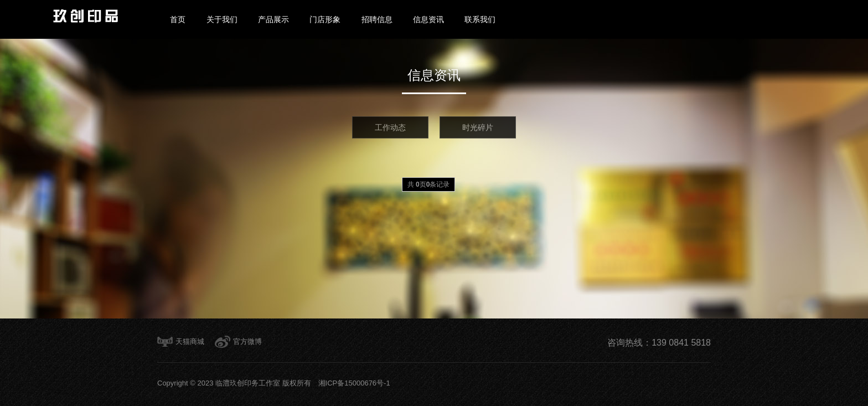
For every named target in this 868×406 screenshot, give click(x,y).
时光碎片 (478, 127)
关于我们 (222, 19)
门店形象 (325, 19)
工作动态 (390, 127)
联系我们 (480, 19)
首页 (178, 19)
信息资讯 (428, 19)
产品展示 (273, 19)
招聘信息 (377, 19)
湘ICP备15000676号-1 (351, 383)
